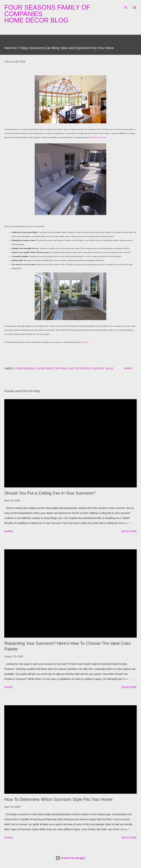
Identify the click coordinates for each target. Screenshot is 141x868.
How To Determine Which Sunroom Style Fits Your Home (58, 799)
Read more (129, 531)
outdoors (83, 368)
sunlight (98, 368)
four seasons (25, 368)
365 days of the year (98, 137)
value (109, 368)
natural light (65, 368)
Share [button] (128, 368)
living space (45, 368)
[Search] (126, 6)
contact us (84, 342)
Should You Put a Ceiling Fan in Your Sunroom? (50, 493)
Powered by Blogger (70, 858)
